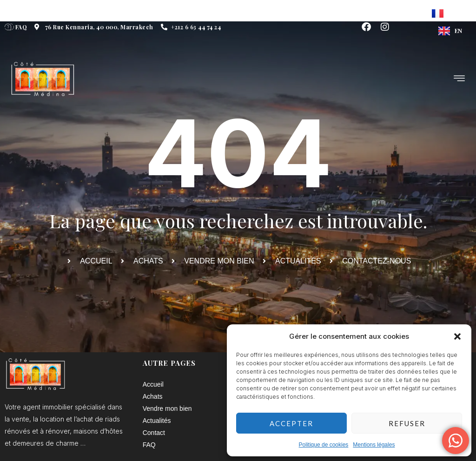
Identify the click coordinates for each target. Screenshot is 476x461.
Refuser (407, 423)
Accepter (291, 423)
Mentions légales (374, 445)
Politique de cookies (324, 445)
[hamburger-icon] (460, 79)
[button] (457, 336)
